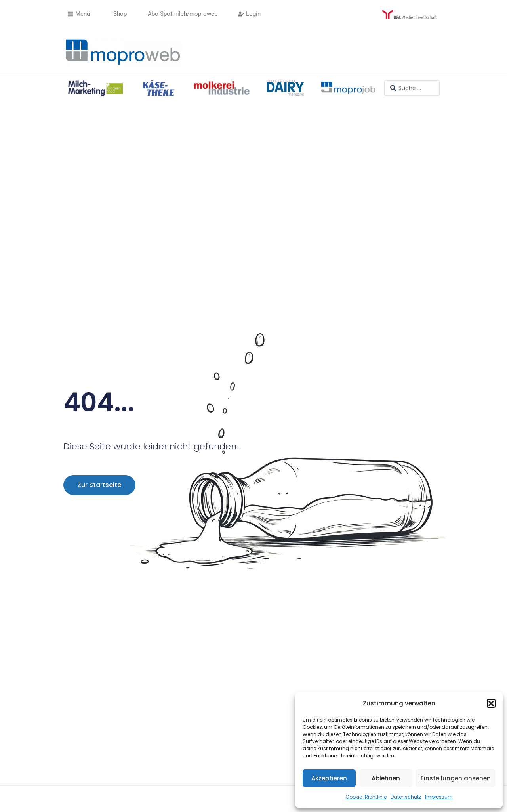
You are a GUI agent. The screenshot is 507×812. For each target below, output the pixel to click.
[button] (491, 703)
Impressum (439, 797)
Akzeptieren (329, 778)
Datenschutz (406, 797)
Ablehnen (386, 778)
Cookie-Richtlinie (366, 797)
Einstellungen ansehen (456, 778)
